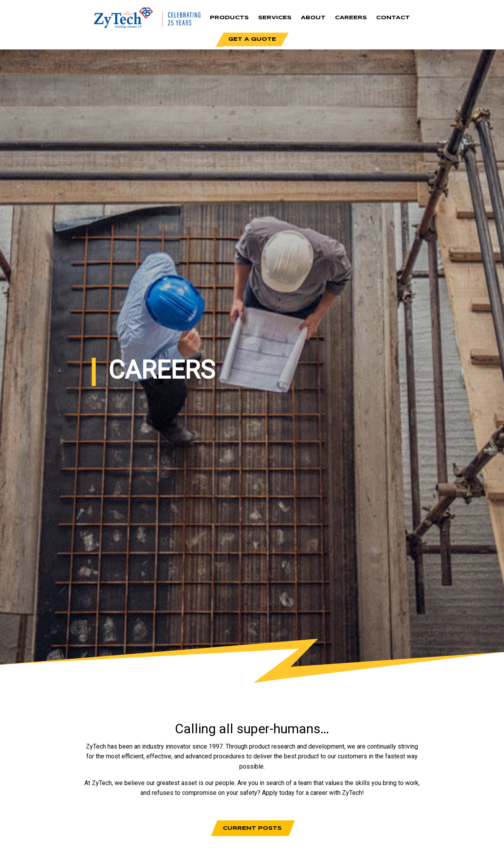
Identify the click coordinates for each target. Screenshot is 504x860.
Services (275, 18)
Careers (351, 18)
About (313, 18)
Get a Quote (252, 39)
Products (229, 18)
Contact (393, 18)
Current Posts (252, 828)
